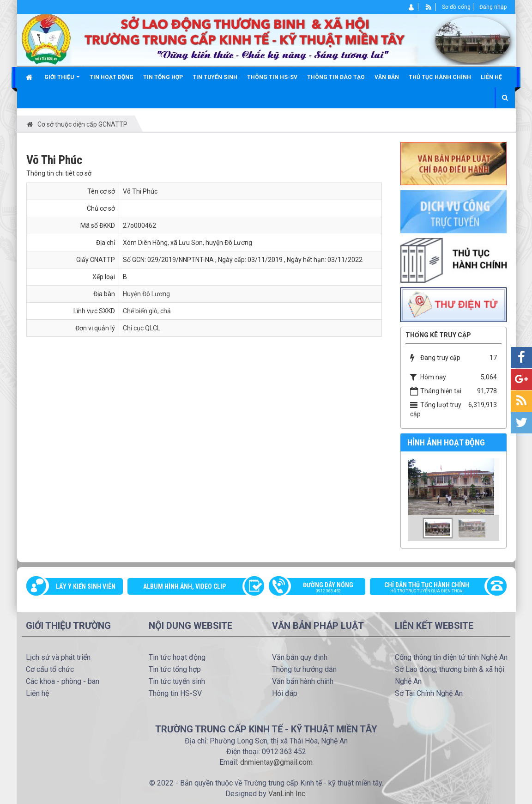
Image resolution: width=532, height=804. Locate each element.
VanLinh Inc (287, 794)
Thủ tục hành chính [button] (440, 77)
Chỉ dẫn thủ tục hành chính (434, 588)
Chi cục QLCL (142, 328)
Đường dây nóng (322, 588)
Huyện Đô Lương (146, 294)
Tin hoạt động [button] (112, 77)
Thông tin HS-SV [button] (272, 77)
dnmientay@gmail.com (276, 762)
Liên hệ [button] (491, 77)
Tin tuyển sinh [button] (215, 77)
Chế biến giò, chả (147, 311)
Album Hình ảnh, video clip (184, 586)
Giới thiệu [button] (62, 81)
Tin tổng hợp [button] (163, 77)
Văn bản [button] (387, 77)
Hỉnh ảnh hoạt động (446, 442)
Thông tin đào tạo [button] (336, 77)
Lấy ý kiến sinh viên (86, 586)
